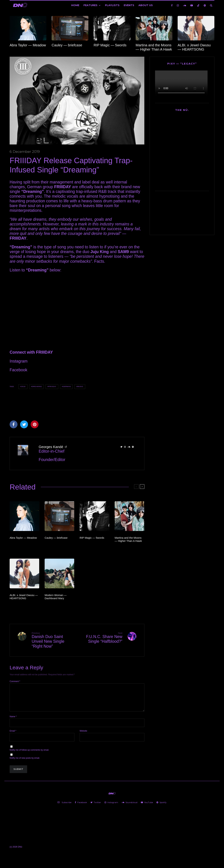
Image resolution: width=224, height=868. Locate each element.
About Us (146, 5)
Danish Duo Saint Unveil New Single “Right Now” (53, 640)
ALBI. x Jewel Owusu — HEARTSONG (194, 47)
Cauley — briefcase (67, 45)
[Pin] (35, 424)
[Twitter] (96, 807)
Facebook (18, 370)
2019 (23, 387)
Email (13, 735)
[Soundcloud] (185, 5)
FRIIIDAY (52, 387)
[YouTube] (192, 5)
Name (13, 721)
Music (80, 387)
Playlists (112, 5)
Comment (15, 681)
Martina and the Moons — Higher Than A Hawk (154, 47)
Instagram (19, 361)
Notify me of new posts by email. (25, 762)
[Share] (14, 424)
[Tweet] (24, 424)
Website (83, 735)
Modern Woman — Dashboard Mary (56, 597)
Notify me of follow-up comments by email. (29, 754)
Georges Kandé (51, 447)
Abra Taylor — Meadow (28, 45)
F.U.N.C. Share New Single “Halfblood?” (101, 638)
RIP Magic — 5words (110, 45)
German (67, 387)
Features (90, 5)
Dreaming (37, 387)
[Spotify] (205, 5)
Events (129, 5)
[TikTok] (198, 5)
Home (75, 5)
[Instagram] (178, 5)
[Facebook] (172, 5)
